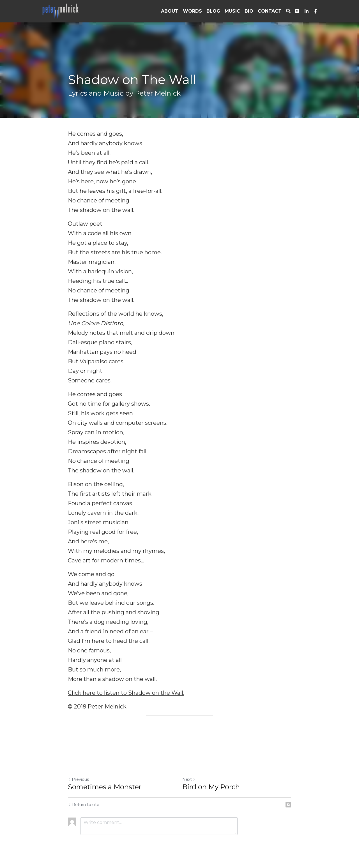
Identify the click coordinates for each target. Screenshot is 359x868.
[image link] (61, 11)
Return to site (84, 805)
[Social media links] (297, 11)
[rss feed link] (288, 805)
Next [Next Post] (189, 779)
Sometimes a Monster (105, 787)
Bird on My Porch (211, 787)
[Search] (288, 11)
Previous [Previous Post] (78, 779)
